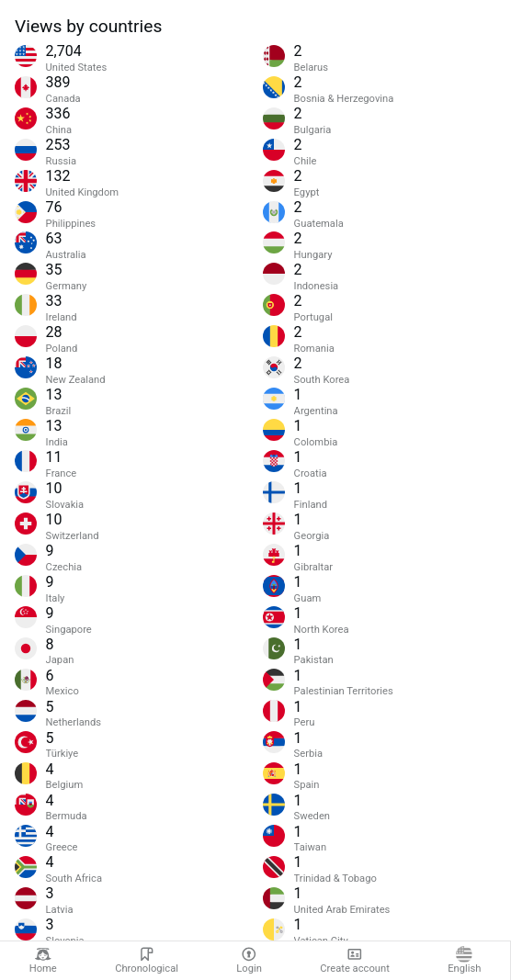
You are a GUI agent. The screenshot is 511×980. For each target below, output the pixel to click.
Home (43, 960)
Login (249, 960)
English (464, 960)
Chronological (147, 960)
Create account (355, 960)
